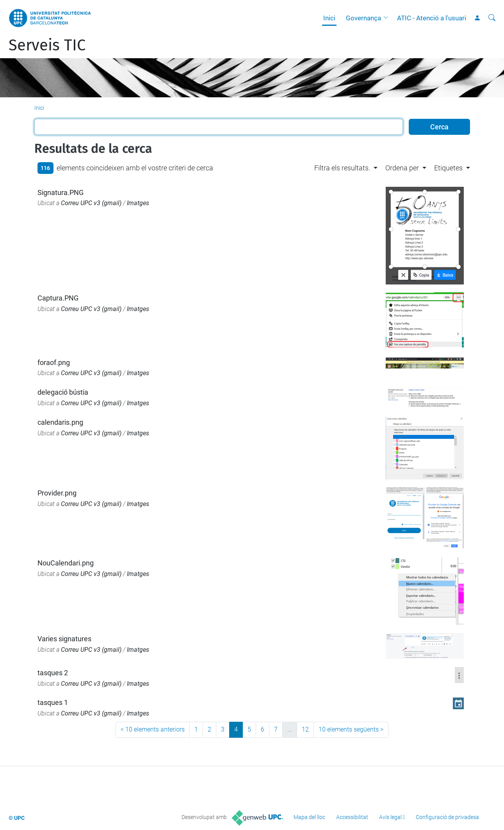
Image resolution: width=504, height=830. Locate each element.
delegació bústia (63, 392)
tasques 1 (53, 702)
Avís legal (390, 817)
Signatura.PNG (61, 192)
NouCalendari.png (66, 563)
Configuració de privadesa (447, 817)
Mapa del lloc (309, 817)
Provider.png (57, 493)
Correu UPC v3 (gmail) (91, 203)
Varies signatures (64, 639)
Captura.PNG (58, 298)
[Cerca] (492, 18)
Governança (363, 18)
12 (305, 729)
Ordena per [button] (402, 168)
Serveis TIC (47, 45)
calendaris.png (60, 422)
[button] (388, 18)
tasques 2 (53, 673)
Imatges (138, 203)
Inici (329, 18)
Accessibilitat (352, 817)
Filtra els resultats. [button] (342, 168)
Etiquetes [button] (448, 168)
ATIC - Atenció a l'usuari (432, 18)
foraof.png (54, 362)
